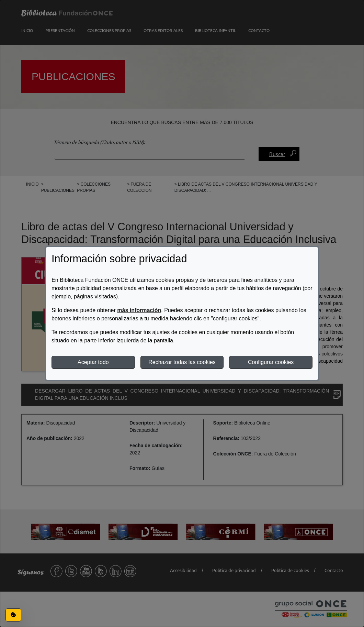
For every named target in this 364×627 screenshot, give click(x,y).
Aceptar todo (93, 362)
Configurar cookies (271, 362)
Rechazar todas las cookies (182, 362)
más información (139, 310)
